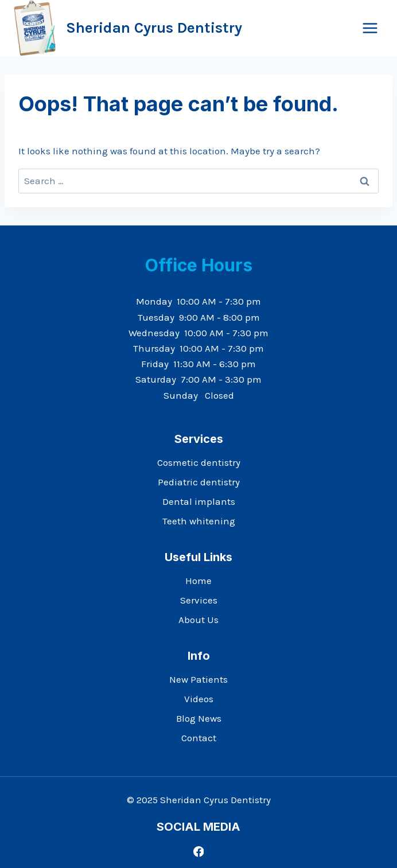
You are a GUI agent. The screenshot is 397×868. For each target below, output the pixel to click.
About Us (198, 620)
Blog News (199, 718)
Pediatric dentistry (199, 482)
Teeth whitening (199, 521)
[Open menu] (370, 28)
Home (198, 581)
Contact (199, 738)
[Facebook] (198, 852)
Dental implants (199, 501)
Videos (199, 699)
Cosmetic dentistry (199, 462)
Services (199, 600)
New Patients (198, 679)
